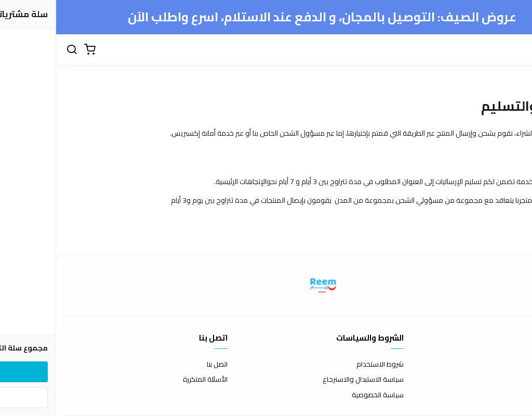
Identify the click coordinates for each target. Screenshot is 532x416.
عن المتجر (511, 365)
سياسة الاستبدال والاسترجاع (307, 380)
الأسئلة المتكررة (149, 380)
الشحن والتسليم (502, 395)
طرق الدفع (509, 380)
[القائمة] (485, 50)
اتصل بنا (161, 365)
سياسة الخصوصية (322, 395)
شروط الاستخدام (324, 365)
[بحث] (16, 50)
